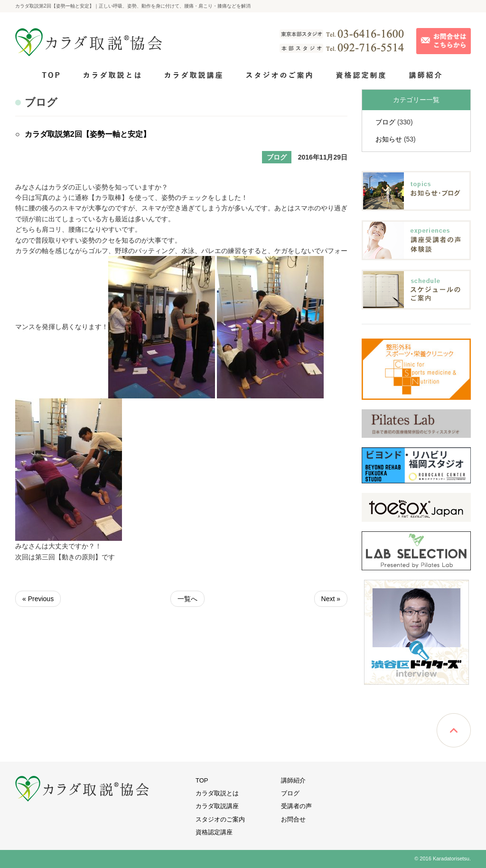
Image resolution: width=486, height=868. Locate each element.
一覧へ (187, 599)
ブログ (385, 122)
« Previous (38, 599)
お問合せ (293, 819)
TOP (202, 780)
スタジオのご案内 (220, 819)
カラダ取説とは (217, 793)
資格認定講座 (214, 832)
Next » (331, 599)
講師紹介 (293, 780)
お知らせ (389, 139)
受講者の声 (296, 806)
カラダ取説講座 (217, 806)
